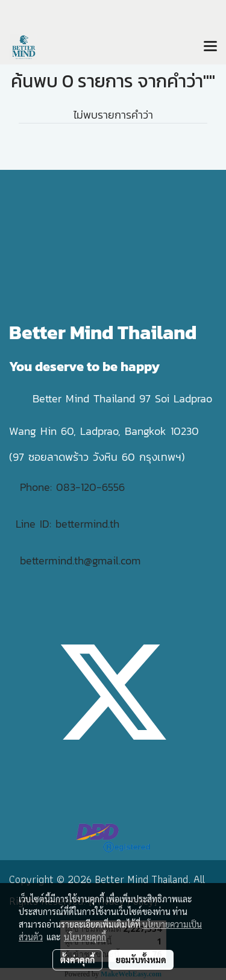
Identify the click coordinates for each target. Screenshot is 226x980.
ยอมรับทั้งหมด (141, 960)
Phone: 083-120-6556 (74, 487)
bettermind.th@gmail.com (80, 560)
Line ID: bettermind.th (67, 524)
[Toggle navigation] (210, 47)
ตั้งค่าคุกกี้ (77, 960)
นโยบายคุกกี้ (85, 937)
